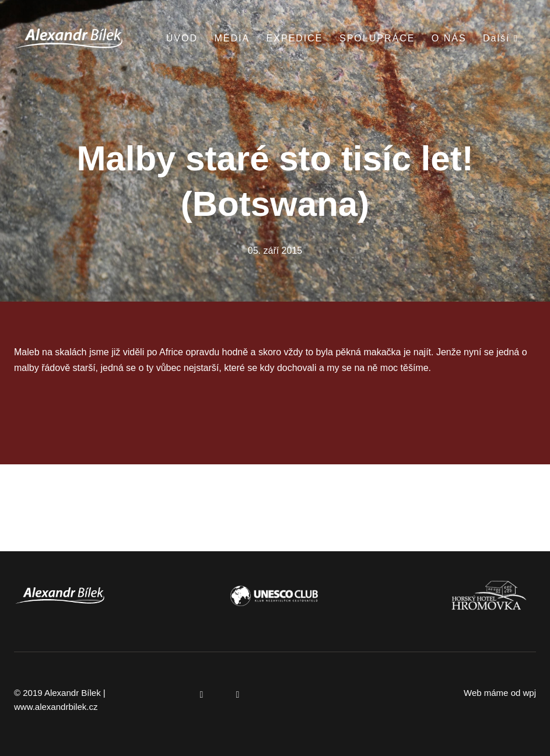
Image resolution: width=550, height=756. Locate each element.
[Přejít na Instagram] (238, 694)
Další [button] (501, 38)
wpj (529, 693)
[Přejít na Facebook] (202, 694)
